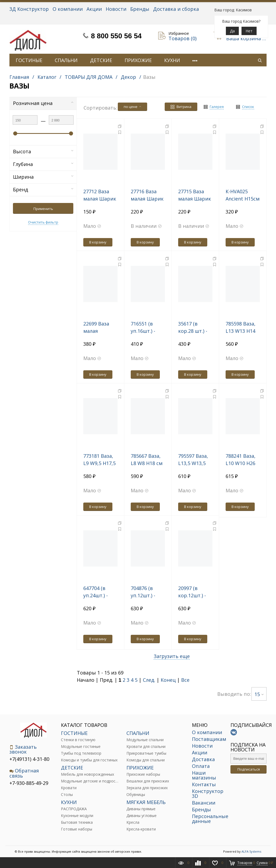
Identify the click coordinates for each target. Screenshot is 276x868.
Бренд (43, 189)
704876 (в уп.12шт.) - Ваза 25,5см (145, 595)
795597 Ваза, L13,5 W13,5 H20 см (193, 463)
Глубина (43, 164)
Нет (249, 31)
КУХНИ (172, 60)
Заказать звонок (23, 749)
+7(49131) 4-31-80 (29, 759)
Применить (43, 209)
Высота (43, 151)
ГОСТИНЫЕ (29, 60)
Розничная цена (43, 103)
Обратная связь (24, 773)
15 (259, 694)
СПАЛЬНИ (66, 60)
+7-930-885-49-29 (29, 783)
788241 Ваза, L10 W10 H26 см (241, 463)
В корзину (98, 242)
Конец (168, 680)
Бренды (140, 9)
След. (149, 680)
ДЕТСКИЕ (101, 60)
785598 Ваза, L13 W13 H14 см (241, 331)
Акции (94, 9)
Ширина (43, 177)
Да (232, 31)
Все (185, 680)
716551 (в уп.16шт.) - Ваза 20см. (143, 331)
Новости (116, 9)
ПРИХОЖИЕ (138, 60)
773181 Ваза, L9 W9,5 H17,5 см (99, 463)
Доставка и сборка (176, 9)
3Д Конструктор (29, 9)
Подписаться (249, 769)
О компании (68, 9)
